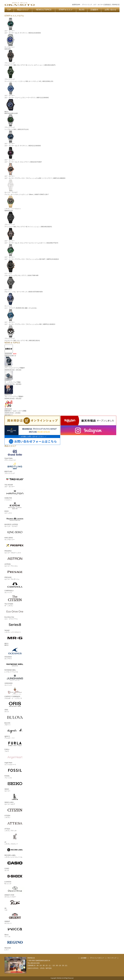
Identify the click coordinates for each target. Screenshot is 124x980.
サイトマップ (112, 958)
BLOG (82, 10)
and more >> (9, 415)
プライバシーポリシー (97, 958)
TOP (9, 10)
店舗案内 (94, 10)
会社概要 (84, 958)
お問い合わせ (110, 10)
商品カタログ (23, 10)
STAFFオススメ (66, 10)
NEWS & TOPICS (44, 10)
